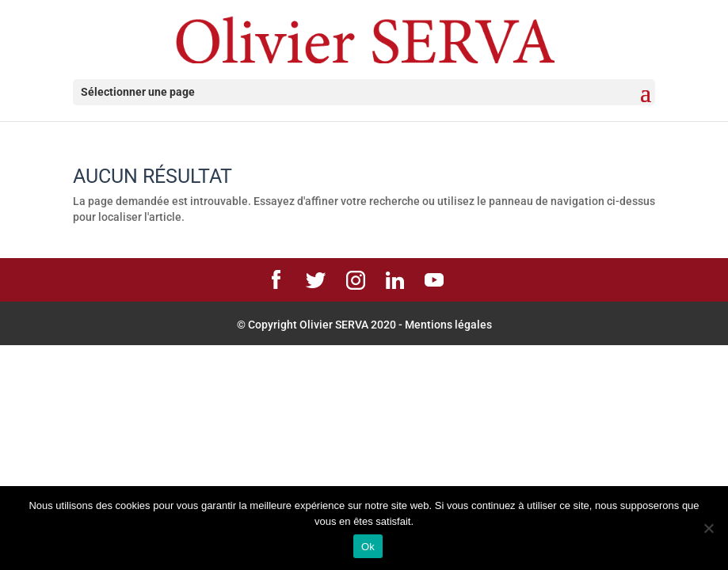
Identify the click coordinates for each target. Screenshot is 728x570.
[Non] (708, 528)
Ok (368, 547)
